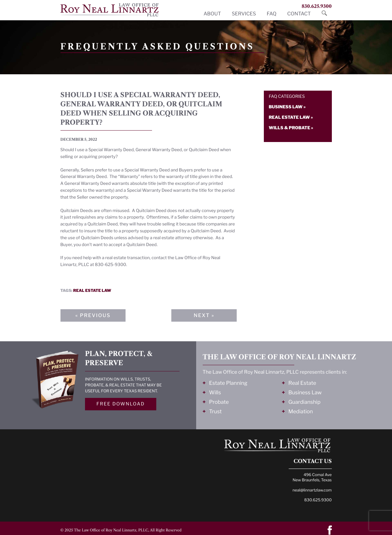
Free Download (121, 404)
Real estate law (92, 290)
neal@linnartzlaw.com (312, 490)
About (212, 14)
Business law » (287, 107)
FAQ (272, 14)
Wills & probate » (291, 128)
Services (244, 14)
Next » (204, 315)
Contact (299, 14)
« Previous (93, 315)
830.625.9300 (316, 6)
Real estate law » (291, 117)
